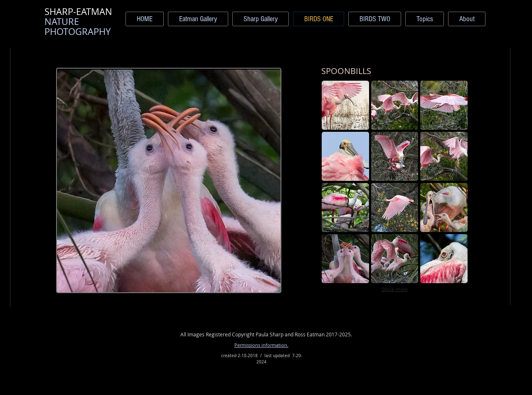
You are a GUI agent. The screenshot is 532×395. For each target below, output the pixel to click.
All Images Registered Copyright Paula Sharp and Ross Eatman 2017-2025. (266, 334)
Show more (395, 289)
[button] (345, 105)
